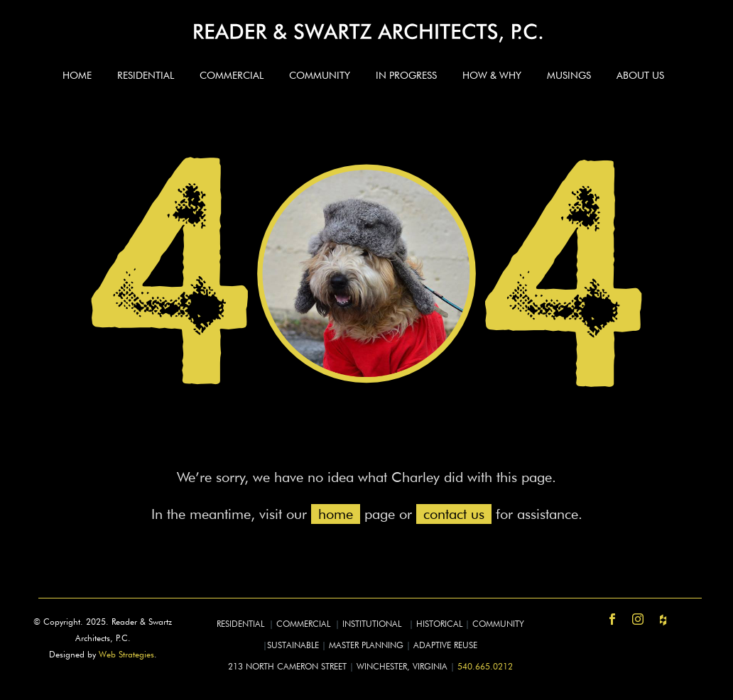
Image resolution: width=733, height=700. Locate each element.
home (336, 514)
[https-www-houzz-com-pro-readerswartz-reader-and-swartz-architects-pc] (663, 619)
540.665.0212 (485, 666)
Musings (569, 75)
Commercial (232, 75)
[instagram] (638, 619)
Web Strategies (126, 654)
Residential (146, 75)
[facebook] (612, 619)
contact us (454, 514)
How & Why (492, 75)
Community (320, 75)
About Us (640, 75)
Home (77, 75)
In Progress (406, 75)
